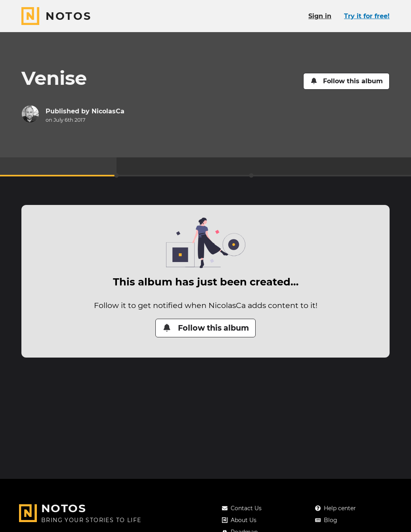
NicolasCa (108, 111)
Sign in (320, 16)
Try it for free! (367, 16)
